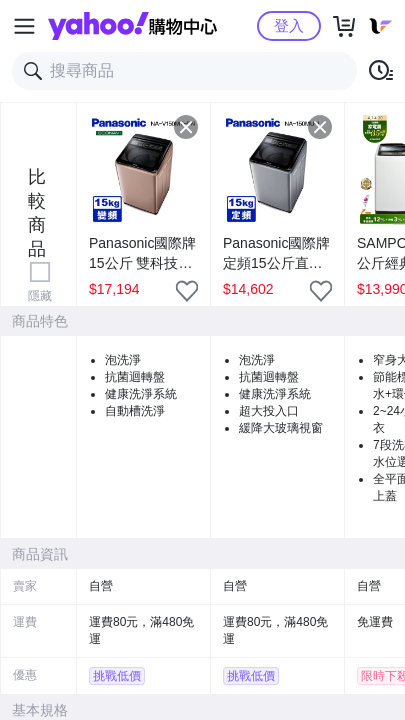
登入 (289, 25)
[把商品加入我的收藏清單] (187, 291)
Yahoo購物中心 (132, 26)
